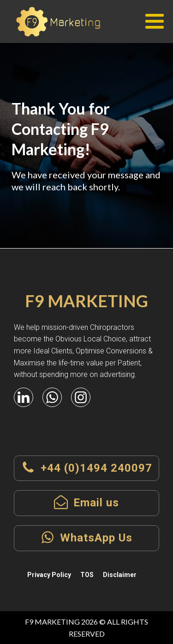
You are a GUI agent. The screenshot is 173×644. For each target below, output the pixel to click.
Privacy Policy (49, 575)
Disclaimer (120, 575)
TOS (87, 575)
